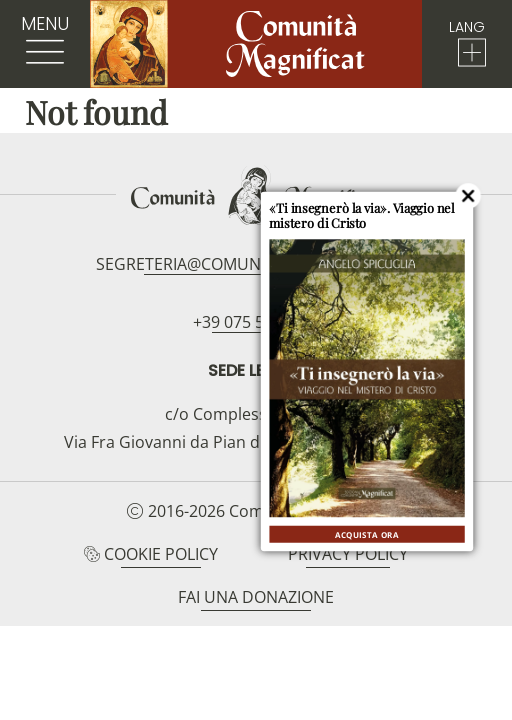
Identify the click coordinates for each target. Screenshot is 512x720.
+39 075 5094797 (255, 322)
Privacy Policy (348, 554)
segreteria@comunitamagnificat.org (255, 264)
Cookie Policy (161, 554)
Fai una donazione (256, 597)
